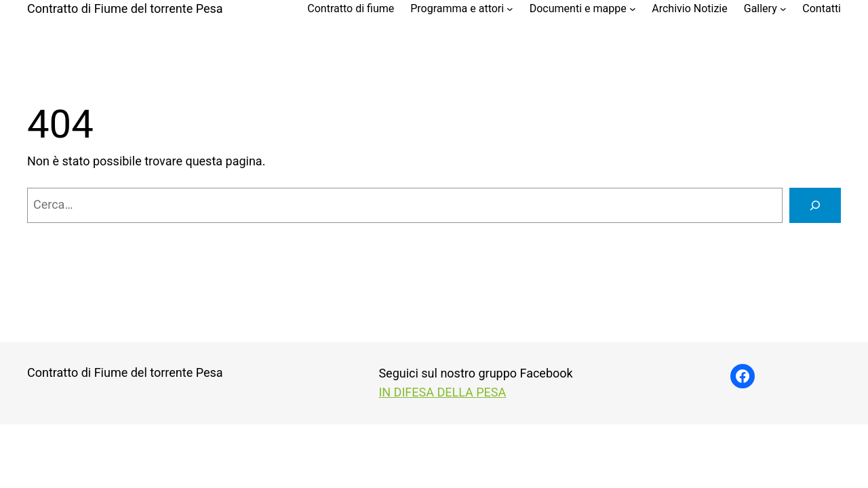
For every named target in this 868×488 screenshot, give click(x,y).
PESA (491, 392)
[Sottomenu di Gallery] (783, 9)
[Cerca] (815, 205)
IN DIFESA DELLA (427, 392)
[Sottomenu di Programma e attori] (510, 9)
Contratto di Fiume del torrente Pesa (125, 8)
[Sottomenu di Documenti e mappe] (633, 9)
